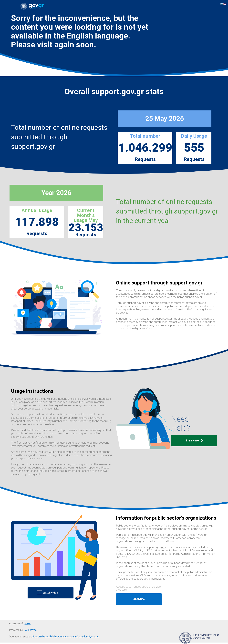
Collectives (30, 630)
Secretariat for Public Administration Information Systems (65, 637)
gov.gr (27, 623)
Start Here (194, 441)
